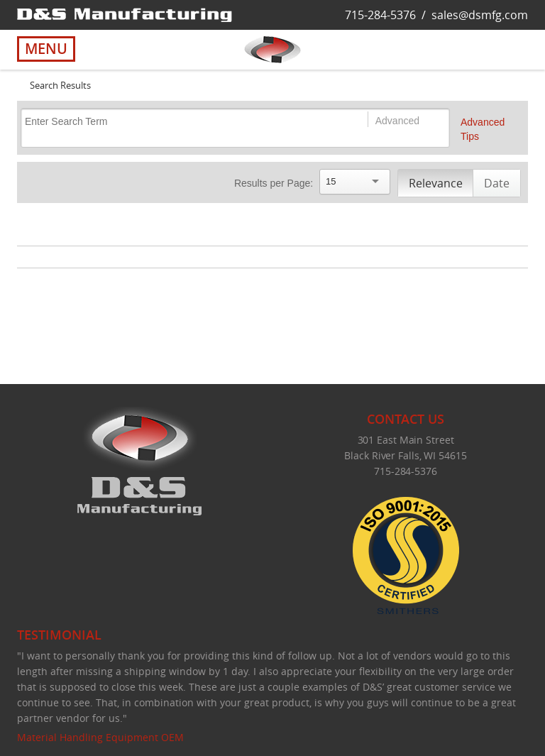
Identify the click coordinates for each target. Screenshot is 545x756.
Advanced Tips (483, 129)
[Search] (181, 121)
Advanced (397, 121)
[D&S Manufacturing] (125, 14)
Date (497, 183)
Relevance (436, 183)
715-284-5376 (380, 15)
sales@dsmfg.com (480, 15)
